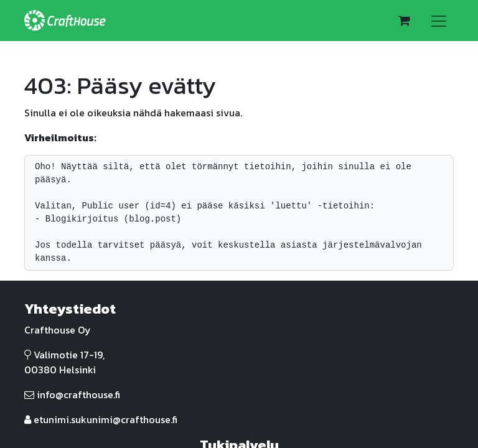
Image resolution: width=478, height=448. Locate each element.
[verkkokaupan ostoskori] (404, 21)
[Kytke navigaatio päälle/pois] (439, 21)
